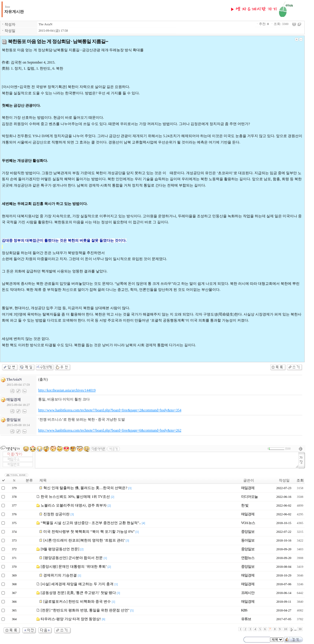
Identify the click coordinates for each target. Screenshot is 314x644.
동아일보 (248, 540)
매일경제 (248, 488)
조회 (300, 480)
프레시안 (248, 593)
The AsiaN (45, 24)
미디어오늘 (249, 497)
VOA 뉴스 (248, 523)
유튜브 (246, 619)
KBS (244, 610)
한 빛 (245, 505)
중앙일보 (248, 532)
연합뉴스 (248, 558)
